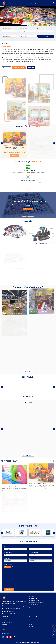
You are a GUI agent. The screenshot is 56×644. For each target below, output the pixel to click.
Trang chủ (11, 3)
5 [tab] (31, 216)
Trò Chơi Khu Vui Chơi (34, 604)
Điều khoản (4, 625)
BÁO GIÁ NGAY (28, 209)
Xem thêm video (28, 397)
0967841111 (25, 68)
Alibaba (30, 621)
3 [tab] (27, 216)
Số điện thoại (7, 558)
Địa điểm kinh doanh (33, 553)
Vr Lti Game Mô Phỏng (34, 600)
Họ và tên (31, 547)
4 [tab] (29, 216)
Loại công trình (23, 29)
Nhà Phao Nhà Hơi (33, 606)
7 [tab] (34, 538)
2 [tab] (29, 25)
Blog (35, 3)
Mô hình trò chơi (23, 34)
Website (31, 627)
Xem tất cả (28, 371)
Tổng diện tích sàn (8, 553)
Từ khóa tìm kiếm (6, 29)
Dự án (39, 3)
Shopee (31, 619)
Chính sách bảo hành (6, 621)
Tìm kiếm (46, 36)
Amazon (31, 623)
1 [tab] (27, 25)
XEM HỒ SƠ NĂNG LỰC (13, 68)
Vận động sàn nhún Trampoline (36, 602)
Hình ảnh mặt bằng (8, 564)
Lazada (30, 625)
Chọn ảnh (7, 567)
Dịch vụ (30, 3)
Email (30, 558)
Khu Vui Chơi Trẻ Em (33, 599)
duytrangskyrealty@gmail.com (10, 614)
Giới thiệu (17, 3)
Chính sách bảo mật (6, 619)
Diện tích (39, 29)
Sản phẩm (23, 3)
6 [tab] (33, 216)
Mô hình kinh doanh (8, 547)
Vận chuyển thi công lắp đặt (8, 623)
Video (43, 3)
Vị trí (3, 34)
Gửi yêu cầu (9, 590)
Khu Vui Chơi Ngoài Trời (34, 608)
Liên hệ (49, 3)
